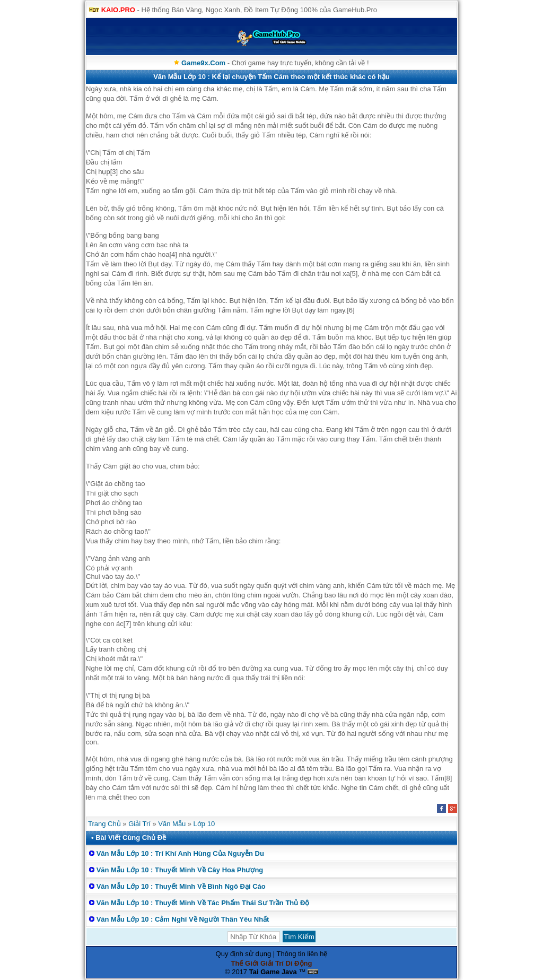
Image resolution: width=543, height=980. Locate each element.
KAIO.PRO (118, 10)
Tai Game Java (273, 972)
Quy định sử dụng (244, 954)
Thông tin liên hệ (302, 954)
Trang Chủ (104, 824)
